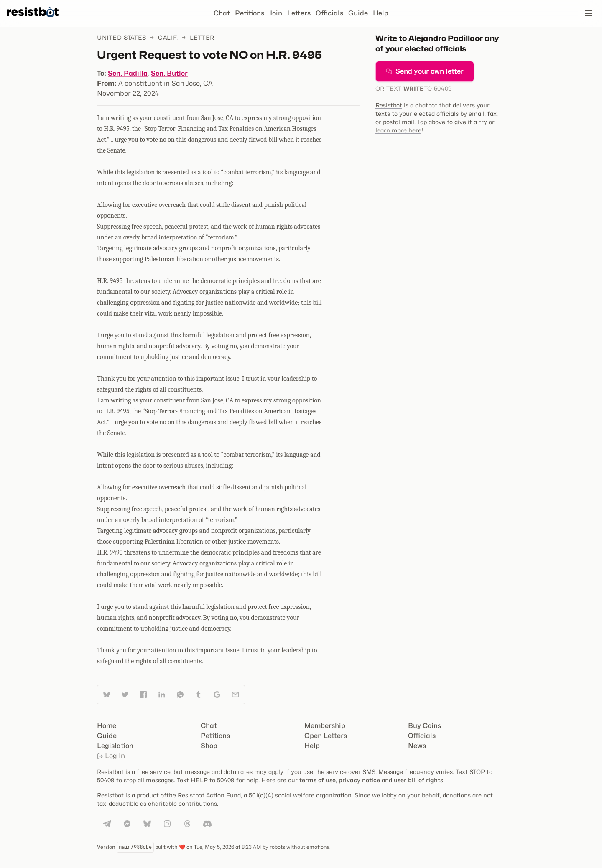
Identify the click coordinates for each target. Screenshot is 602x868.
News (417, 746)
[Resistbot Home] (33, 20)
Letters (299, 13)
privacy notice (359, 780)
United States (122, 37)
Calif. (168, 37)
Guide (358, 13)
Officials (329, 13)
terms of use (318, 780)
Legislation (115, 746)
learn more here (398, 130)
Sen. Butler (169, 73)
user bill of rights (418, 780)
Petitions (250, 13)
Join (276, 13)
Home (107, 726)
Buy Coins (425, 726)
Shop (209, 746)
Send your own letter (425, 71)
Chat (222, 13)
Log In (111, 756)
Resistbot (389, 105)
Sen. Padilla (128, 73)
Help (381, 13)
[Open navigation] (589, 13)
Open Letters (326, 736)
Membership (325, 726)
